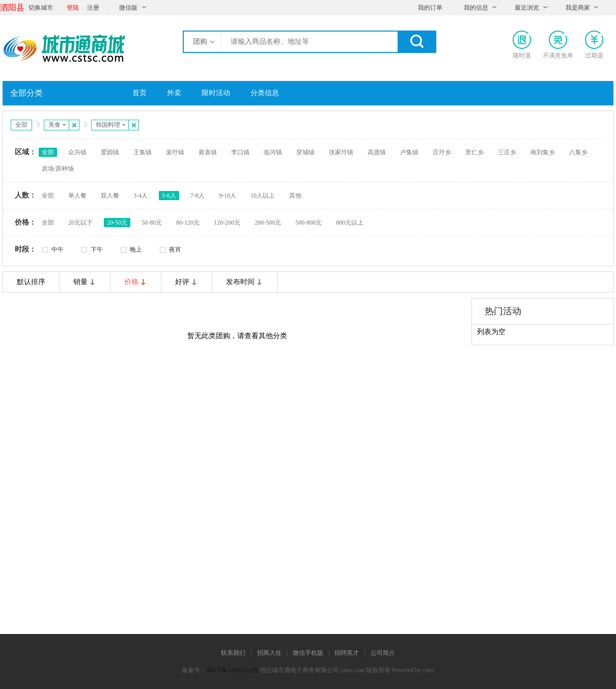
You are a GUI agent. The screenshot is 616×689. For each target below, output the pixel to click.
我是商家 (578, 8)
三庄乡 (507, 152)
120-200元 (227, 223)
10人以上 (263, 196)
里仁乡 (474, 152)
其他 (295, 196)
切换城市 (41, 8)
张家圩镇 (341, 152)
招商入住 (269, 653)
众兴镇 (77, 152)
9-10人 (228, 196)
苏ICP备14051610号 (232, 670)
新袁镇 (208, 152)
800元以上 (350, 223)
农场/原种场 (58, 169)
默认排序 (31, 282)
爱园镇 (110, 152)
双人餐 (110, 196)
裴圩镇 (175, 152)
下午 (97, 250)
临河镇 (273, 152)
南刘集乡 (543, 152)
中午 (58, 250)
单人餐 (77, 196)
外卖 (174, 93)
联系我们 (233, 653)
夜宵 (175, 250)
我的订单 (430, 8)
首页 (139, 93)
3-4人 (141, 196)
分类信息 (265, 93)
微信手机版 (308, 653)
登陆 (73, 8)
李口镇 (240, 152)
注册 (93, 8)
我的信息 (476, 8)
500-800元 (309, 223)
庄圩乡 (442, 152)
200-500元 (268, 223)
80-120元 (188, 223)
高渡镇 (377, 152)
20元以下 (80, 223)
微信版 (128, 8)
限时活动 (216, 93)
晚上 (136, 250)
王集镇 (143, 152)
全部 (21, 125)
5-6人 (169, 196)
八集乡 (578, 152)
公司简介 (383, 653)
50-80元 (152, 223)
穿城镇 (305, 152)
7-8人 (198, 196)
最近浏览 (527, 8)
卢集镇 (409, 152)
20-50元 (117, 223)
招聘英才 (347, 653)
